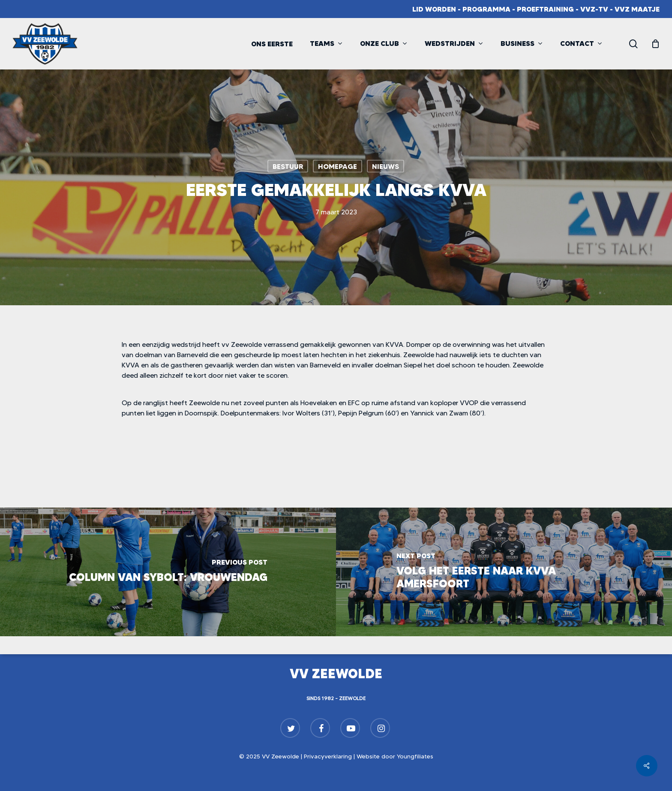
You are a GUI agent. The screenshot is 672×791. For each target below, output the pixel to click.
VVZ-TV (594, 9)
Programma (486, 9)
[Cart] (655, 44)
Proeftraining (545, 9)
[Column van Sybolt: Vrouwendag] (168, 572)
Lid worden (434, 9)
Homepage (337, 166)
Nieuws (385, 166)
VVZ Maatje (637, 9)
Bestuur (288, 166)
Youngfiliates (415, 756)
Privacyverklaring (328, 756)
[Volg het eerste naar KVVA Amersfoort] (504, 572)
